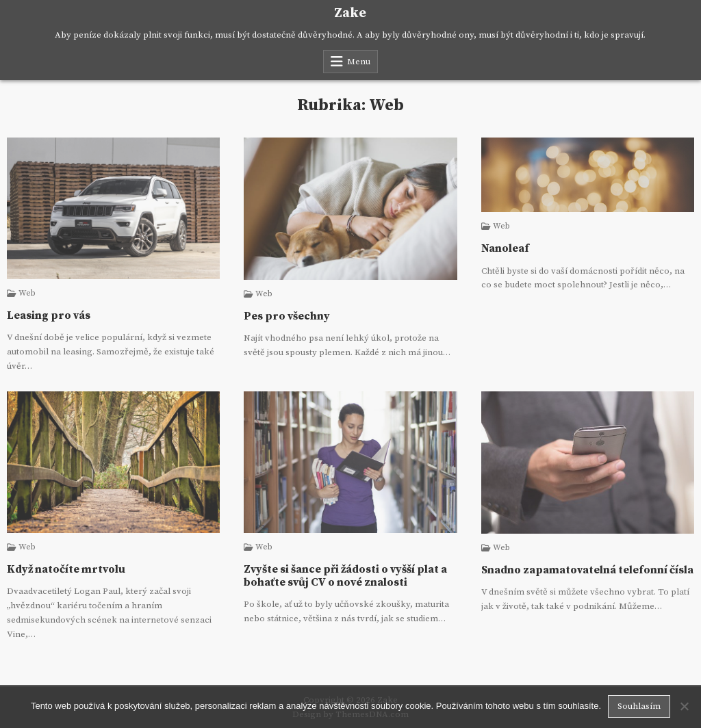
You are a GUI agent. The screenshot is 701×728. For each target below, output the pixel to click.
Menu (359, 62)
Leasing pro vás (49, 315)
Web (27, 294)
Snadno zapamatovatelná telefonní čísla (587, 570)
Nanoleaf (505, 248)
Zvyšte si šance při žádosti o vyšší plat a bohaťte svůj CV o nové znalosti (345, 576)
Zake (350, 13)
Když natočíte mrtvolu (66, 569)
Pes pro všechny (287, 316)
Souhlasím (639, 706)
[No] (684, 706)
